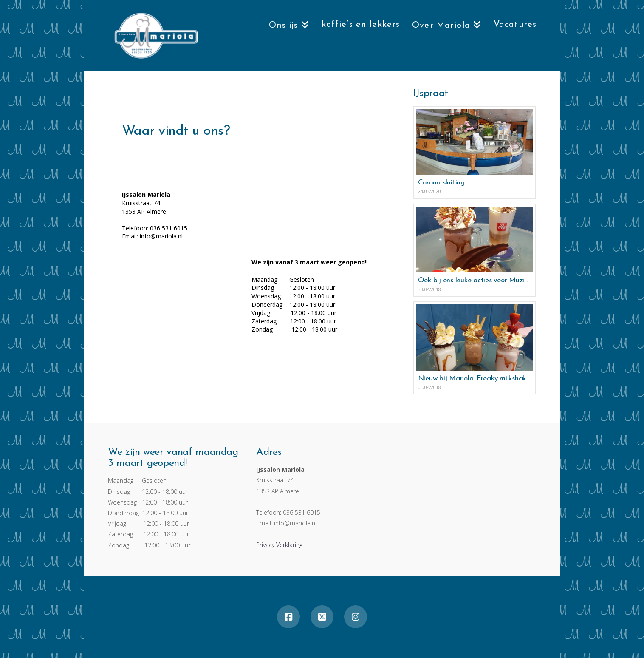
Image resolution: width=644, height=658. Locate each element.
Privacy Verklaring (279, 545)
